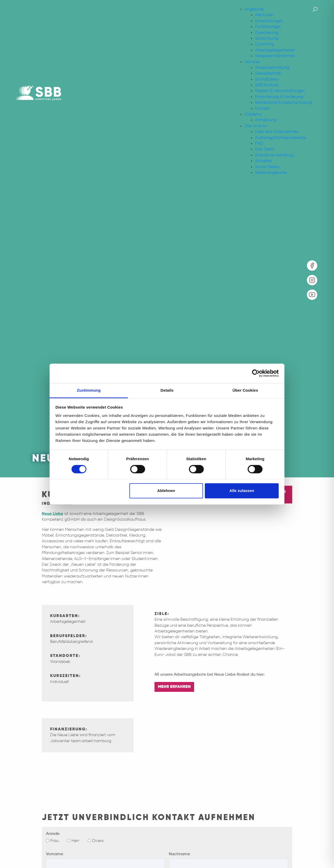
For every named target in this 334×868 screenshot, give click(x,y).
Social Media (267, 167)
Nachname (179, 854)
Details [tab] (167, 390)
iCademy (253, 114)
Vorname (55, 854)
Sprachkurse (267, 39)
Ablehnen (166, 491)
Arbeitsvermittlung (272, 68)
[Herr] (69, 841)
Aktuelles (263, 161)
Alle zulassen (242, 491)
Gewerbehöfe (268, 73)
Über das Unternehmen (277, 132)
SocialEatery (267, 79)
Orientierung (267, 33)
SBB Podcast (267, 85)
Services (252, 62)
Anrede (53, 834)
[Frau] (48, 841)
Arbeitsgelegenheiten (275, 50)
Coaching (264, 44)
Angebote (254, 9)
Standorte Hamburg (274, 155)
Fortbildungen (268, 27)
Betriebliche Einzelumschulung (283, 103)
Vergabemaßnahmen (275, 56)
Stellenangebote (271, 173)
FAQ (259, 144)
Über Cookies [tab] (245, 390)
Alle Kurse (264, 15)
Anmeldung (266, 120)
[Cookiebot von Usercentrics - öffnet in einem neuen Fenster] (256, 373)
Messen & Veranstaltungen (280, 91)
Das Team (265, 149)
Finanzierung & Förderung (279, 97)
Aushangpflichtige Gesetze (281, 138)
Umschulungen (269, 21)
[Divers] (89, 841)
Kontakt (262, 109)
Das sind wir (256, 126)
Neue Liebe (52, 514)
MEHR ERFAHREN (174, 687)
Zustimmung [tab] (89, 390)
